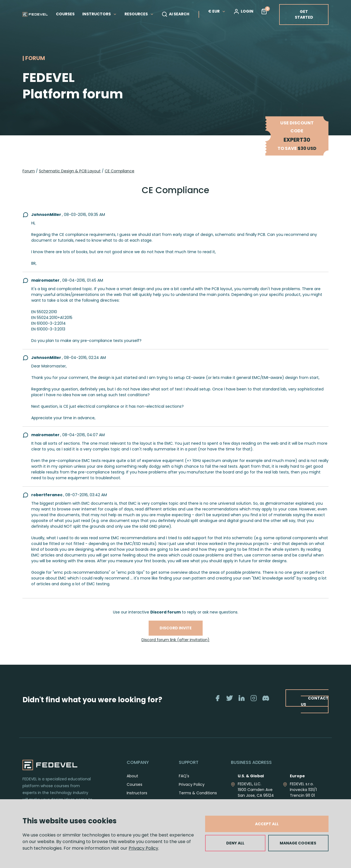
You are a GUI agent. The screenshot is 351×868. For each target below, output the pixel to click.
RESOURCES (139, 14)
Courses (135, 784)
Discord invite (176, 628)
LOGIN (243, 12)
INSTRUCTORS (100, 14)
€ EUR (217, 11)
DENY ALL (235, 843)
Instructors (137, 793)
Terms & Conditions (198, 793)
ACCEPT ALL (267, 824)
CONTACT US (315, 701)
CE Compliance (120, 171)
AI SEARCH (175, 14)
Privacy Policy (143, 848)
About (132, 776)
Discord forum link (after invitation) (175, 640)
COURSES (65, 14)
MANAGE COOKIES (298, 843)
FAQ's (184, 776)
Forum (29, 171)
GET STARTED (304, 14)
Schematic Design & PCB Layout (70, 171)
